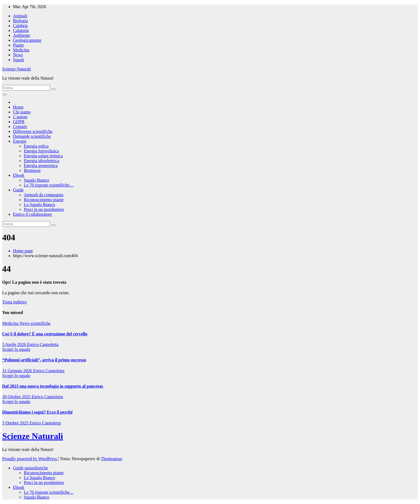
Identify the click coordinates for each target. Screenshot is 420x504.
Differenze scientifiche (33, 131)
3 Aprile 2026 (15, 344)
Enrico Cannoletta (43, 344)
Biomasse (32, 170)
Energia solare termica (43, 156)
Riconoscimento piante (44, 200)
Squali (19, 60)
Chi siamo (22, 112)
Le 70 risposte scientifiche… (49, 185)
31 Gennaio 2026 (18, 371)
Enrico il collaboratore (32, 214)
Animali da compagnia (44, 195)
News (18, 55)
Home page (23, 251)
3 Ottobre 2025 (16, 423)
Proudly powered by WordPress (30, 459)
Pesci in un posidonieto (44, 209)
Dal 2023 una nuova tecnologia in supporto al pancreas (53, 386)
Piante (18, 45)
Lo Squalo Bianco (40, 204)
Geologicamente (27, 40)
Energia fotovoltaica (41, 151)
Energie (20, 141)
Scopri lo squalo (16, 349)
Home (18, 107)
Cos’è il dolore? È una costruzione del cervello (45, 334)
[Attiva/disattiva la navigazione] (4, 94)
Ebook (19, 175)
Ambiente (22, 35)
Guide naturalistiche (30, 468)
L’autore (20, 117)
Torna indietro (14, 302)
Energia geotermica (41, 166)
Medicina (21, 50)
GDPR (19, 122)
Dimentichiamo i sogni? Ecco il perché (37, 412)
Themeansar (111, 459)
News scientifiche (35, 323)
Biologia (20, 21)
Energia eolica (36, 146)
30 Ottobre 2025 (17, 397)
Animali (20, 16)
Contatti (20, 127)
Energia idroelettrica (42, 161)
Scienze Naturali (17, 69)
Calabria (20, 26)
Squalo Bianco (37, 180)
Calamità (21, 30)
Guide (18, 190)
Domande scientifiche (32, 136)
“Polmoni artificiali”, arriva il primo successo (44, 360)
